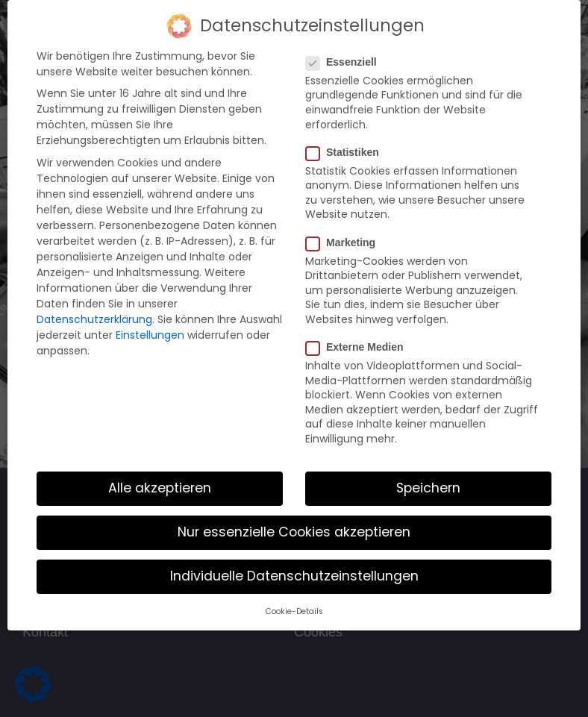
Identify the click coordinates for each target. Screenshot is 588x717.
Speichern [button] (428, 487)
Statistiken (347, 151)
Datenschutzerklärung (94, 319)
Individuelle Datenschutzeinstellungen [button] (294, 575)
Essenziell (346, 61)
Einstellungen (150, 334)
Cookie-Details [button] (294, 611)
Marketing (345, 241)
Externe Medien (359, 346)
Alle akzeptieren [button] (160, 487)
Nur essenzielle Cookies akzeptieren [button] (294, 531)
